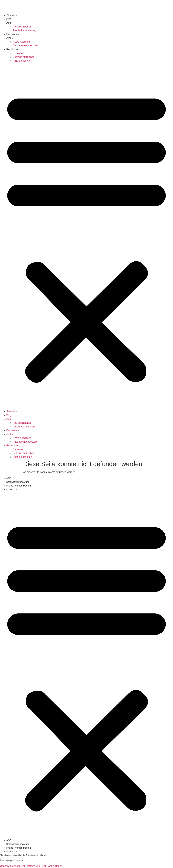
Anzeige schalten (22, 61)
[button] (86, 236)
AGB (9, 478)
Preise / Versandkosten (19, 486)
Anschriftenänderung (24, 30)
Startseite (12, 15)
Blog (9, 19)
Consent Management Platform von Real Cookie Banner (32, 866)
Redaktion (12, 49)
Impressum (12, 489)
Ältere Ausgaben (22, 42)
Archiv (10, 38)
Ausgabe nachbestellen (26, 46)
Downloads (13, 34)
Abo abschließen (22, 27)
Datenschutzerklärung (18, 482)
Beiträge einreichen (24, 57)
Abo (9, 23)
